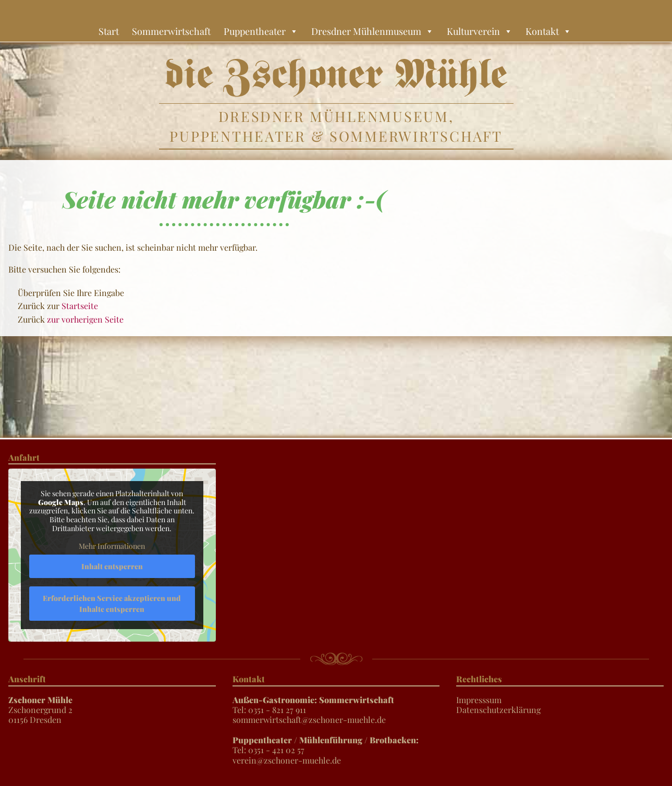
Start (109, 31)
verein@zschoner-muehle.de (287, 760)
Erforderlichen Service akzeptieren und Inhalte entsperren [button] (112, 604)
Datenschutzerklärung (498, 710)
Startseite (80, 306)
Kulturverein (480, 31)
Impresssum (479, 700)
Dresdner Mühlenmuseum (372, 31)
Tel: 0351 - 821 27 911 (313, 705)
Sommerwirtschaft (171, 31)
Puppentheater (261, 31)
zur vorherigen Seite (85, 319)
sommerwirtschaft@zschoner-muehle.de (309, 720)
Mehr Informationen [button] (112, 546)
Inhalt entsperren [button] (112, 566)
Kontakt (548, 31)
